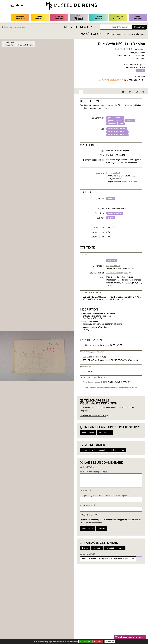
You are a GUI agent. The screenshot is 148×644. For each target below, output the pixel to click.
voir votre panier (137, 34)
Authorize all (85, 642)
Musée (40, 17)
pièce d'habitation (115, 121)
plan (110, 118)
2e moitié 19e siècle (129, 182)
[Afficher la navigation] (12, 6)
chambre (112, 124)
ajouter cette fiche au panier (94, 450)
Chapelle (98, 17)
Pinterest (110, 548)
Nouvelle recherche (81, 27)
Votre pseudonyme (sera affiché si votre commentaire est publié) (104, 496)
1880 (126, 273)
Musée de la (59, 17)
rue (121, 124)
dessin (141, 71)
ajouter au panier (116, 34)
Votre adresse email (87, 505)
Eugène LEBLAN (113, 266)
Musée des (20, 17)
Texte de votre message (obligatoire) (94, 472)
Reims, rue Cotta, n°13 (117, 135)
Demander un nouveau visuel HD (93, 416)
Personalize (110, 642)
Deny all (99, 642)
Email (121, 548)
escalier (130, 121)
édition (112, 261)
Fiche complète (105, 433)
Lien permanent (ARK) (88, 554)
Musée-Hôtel (118, 17)
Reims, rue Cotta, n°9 (117, 129)
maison (119, 118)
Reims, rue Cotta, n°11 (117, 132)
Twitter (85, 548)
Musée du (79, 17)
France (119, 179)
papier (111, 218)
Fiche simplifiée (88, 433)
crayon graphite (115, 213)
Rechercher (139, 27)
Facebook (97, 548)
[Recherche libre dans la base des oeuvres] (116, 27)
